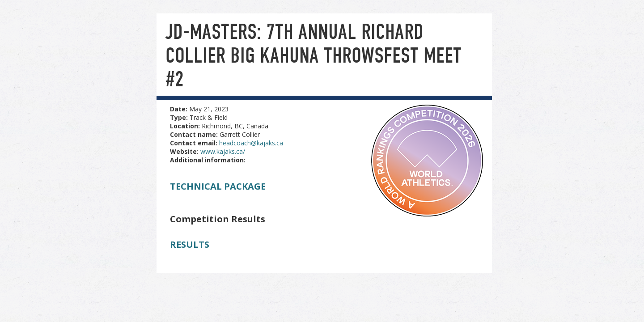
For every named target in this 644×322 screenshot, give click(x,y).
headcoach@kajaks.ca (251, 143)
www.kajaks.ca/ (223, 151)
